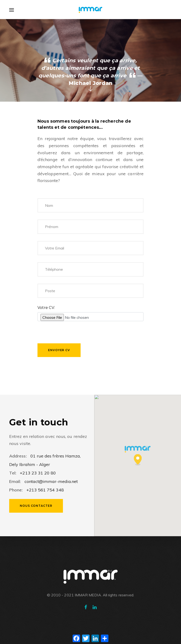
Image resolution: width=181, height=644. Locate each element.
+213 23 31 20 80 (38, 473)
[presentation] (73, 334)
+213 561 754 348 (44, 490)
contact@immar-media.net (51, 481)
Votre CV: (46, 308)
